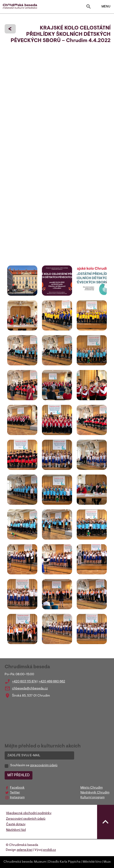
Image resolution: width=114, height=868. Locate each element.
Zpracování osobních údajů (26, 819)
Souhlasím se (34, 766)
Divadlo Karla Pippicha (64, 862)
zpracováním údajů (44, 766)
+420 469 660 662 (52, 682)
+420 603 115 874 (24, 682)
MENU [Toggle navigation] (103, 7)
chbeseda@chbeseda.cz (30, 689)
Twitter (15, 793)
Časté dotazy (16, 825)
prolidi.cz (49, 850)
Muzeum (40, 862)
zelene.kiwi (25, 850)
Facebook (17, 788)
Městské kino (92, 862)
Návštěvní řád (16, 830)
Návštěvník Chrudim (95, 793)
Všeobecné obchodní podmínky (29, 813)
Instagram (17, 798)
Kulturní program (92, 798)
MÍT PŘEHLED (19, 775)
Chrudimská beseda (18, 862)
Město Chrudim (92, 788)
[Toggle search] (89, 8)
